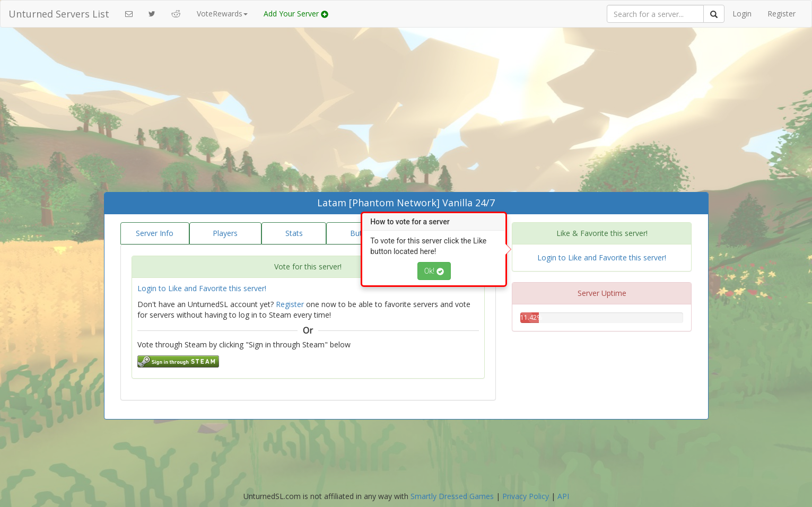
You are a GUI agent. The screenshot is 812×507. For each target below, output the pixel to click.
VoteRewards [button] (222, 14)
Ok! (434, 271)
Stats (294, 233)
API (563, 496)
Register (782, 14)
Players (225, 233)
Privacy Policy (526, 496)
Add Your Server (296, 14)
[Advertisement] (406, 112)
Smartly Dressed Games (452, 496)
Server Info (155, 233)
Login (742, 14)
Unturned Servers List (59, 14)
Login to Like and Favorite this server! (202, 288)
